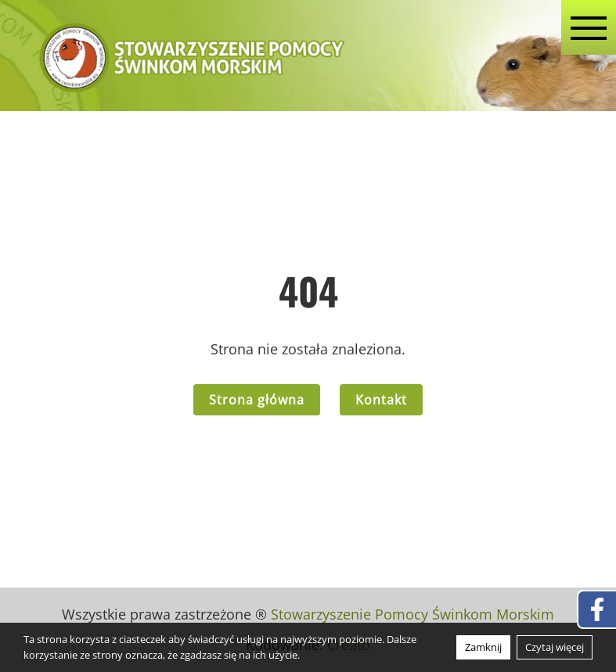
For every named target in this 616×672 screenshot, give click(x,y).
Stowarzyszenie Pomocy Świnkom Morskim (412, 614)
